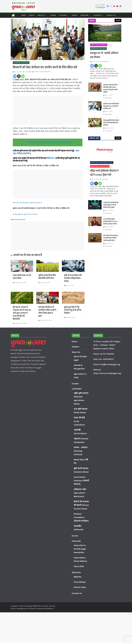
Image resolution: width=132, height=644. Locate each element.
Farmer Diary (80, 587)
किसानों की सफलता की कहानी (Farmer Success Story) (81, 505)
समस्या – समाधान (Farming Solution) (81, 451)
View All (118, 20)
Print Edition (80, 582)
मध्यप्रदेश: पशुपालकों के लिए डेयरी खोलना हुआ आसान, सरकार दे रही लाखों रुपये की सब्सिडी (110, 88)
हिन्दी (103, 5)
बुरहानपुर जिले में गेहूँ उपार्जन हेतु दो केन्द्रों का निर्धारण (73, 310)
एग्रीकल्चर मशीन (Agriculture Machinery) (102, 163)
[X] (19, 76)
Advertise (97, 15)
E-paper (53, 15)
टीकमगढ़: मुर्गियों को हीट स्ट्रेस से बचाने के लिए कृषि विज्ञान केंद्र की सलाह (111, 123)
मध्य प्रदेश (36, 72)
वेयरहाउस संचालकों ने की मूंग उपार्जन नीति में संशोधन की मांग (50, 142)
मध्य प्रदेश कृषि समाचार (45, 72)
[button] (46, 15)
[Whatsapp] (23, 76)
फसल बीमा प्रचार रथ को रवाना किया (22, 277)
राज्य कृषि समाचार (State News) (21, 63)
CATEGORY (63, 15)
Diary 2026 (79, 566)
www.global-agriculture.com (25, 214)
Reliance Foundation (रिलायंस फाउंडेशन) (81, 517)
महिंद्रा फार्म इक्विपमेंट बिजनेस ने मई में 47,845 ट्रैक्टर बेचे (104, 173)
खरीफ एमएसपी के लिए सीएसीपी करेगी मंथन (47, 277)
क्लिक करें (50, 158)
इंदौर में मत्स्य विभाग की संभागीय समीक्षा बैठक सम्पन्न (73, 278)
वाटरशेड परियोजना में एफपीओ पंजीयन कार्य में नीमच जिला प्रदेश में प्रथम (47, 311)
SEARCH (32, 15)
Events (75, 15)
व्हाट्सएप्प (27, 153)
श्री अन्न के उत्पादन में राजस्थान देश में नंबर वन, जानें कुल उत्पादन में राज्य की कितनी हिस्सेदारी (22, 313)
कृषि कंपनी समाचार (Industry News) (100, 166)
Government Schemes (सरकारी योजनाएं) (81, 480)
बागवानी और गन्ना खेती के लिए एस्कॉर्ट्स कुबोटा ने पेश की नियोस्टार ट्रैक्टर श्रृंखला (111, 205)
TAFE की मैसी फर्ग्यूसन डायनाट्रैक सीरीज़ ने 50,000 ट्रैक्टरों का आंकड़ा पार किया (110, 222)
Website (78, 577)
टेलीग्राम (20, 153)
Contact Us (111, 15)
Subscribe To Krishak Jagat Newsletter (80, 549)
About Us (41, 15)
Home (24, 15)
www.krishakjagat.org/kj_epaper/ (27, 202)
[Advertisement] (48, 110)
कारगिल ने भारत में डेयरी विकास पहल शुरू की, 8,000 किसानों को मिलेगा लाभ (111, 106)
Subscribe (84, 15)
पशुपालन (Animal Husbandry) (99, 45)
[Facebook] (15, 76)
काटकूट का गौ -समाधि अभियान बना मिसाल (104, 55)
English (98, 5)
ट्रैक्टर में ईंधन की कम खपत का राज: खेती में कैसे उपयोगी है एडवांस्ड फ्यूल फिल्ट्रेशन (111, 238)
